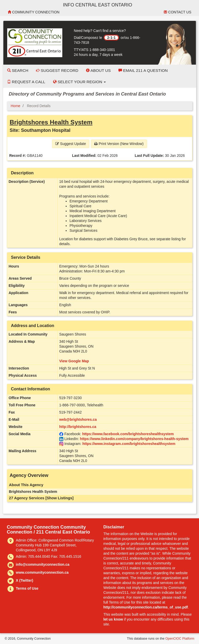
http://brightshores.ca (78, 427)
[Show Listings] (59, 498)
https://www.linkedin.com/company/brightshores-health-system (134, 439)
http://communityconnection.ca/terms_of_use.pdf (146, 607)
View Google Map (74, 361)
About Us (98, 70)
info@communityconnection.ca (43, 564)
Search (18, 70)
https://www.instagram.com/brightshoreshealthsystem (129, 444)
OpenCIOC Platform (180, 639)
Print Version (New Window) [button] (119, 144)
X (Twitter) (25, 580)
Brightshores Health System (51, 122)
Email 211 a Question (143, 70)
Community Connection (34, 12)
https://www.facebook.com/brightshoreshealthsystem (128, 434)
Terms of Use (27, 588)
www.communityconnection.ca (42, 572)
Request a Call (26, 82)
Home (16, 106)
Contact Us (178, 12)
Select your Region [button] (80, 82)
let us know (113, 619)
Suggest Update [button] (71, 144)
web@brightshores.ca (78, 419)
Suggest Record (57, 70)
